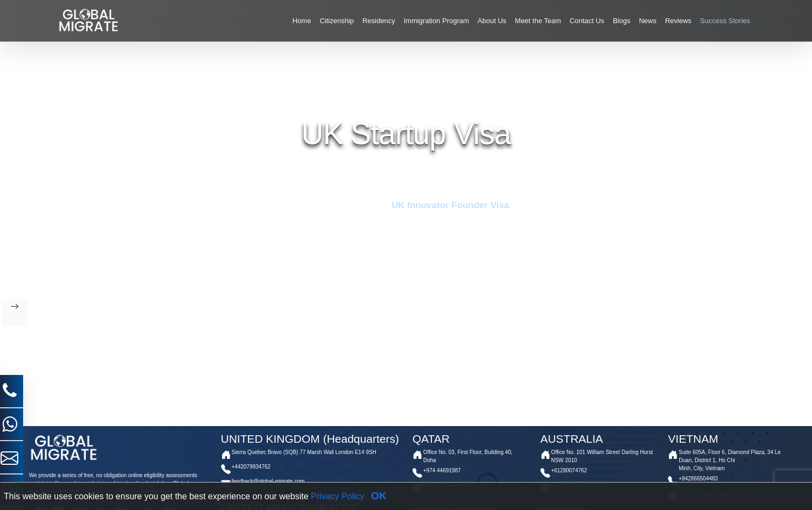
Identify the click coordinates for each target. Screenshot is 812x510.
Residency (379, 21)
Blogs (622, 21)
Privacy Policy (338, 496)
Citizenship (337, 21)
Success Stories (725, 21)
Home (302, 21)
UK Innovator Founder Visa (449, 205)
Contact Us (587, 21)
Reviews (678, 21)
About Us (492, 21)
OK (379, 496)
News (648, 21)
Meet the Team (538, 21)
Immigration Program (436, 21)
